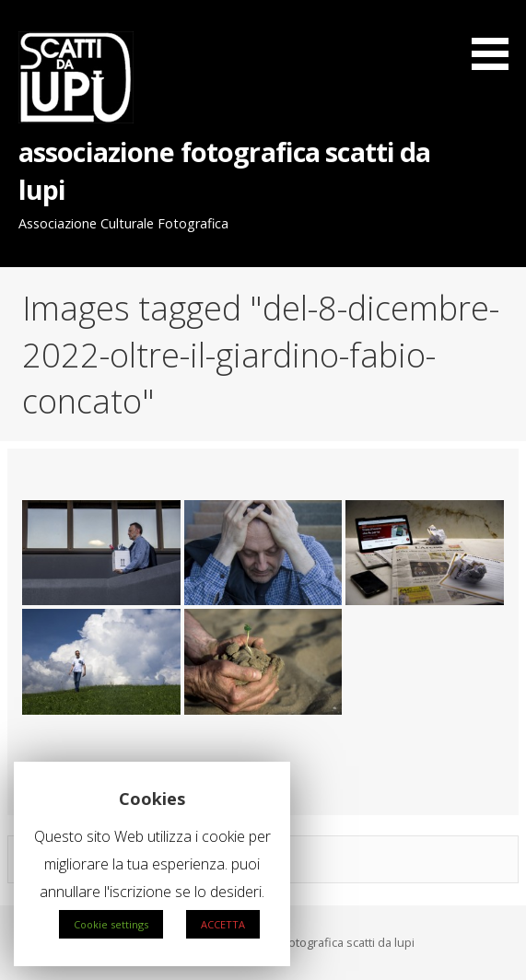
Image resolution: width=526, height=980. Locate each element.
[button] (497, 38)
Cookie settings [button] (111, 924)
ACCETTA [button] (223, 924)
